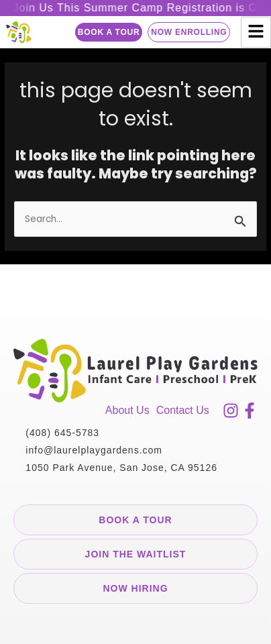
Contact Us (183, 410)
